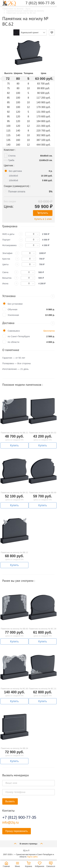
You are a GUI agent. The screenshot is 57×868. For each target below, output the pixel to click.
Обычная (12, 309)
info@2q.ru (10, 822)
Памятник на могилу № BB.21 (14, 433)
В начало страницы (28, 844)
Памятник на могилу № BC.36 (43, 629)
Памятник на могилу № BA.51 (14, 493)
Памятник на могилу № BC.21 (43, 689)
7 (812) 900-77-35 (40, 3)
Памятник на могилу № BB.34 (14, 748)
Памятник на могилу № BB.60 (14, 629)
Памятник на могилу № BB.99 (43, 493)
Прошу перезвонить (17, 831)
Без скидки (10, 201)
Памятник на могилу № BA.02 (43, 433)
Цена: (9, 206)
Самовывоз (14, 331)
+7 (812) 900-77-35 (19, 817)
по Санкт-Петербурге (19, 336)
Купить (43, 213)
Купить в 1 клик (43, 219)
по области (13, 342)
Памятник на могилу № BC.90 (14, 689)
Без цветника (15, 171)
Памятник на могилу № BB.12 (14, 552)
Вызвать (10, 801)
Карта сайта (32, 857)
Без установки (15, 304)
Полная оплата (17, 192)
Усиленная (13, 315)
